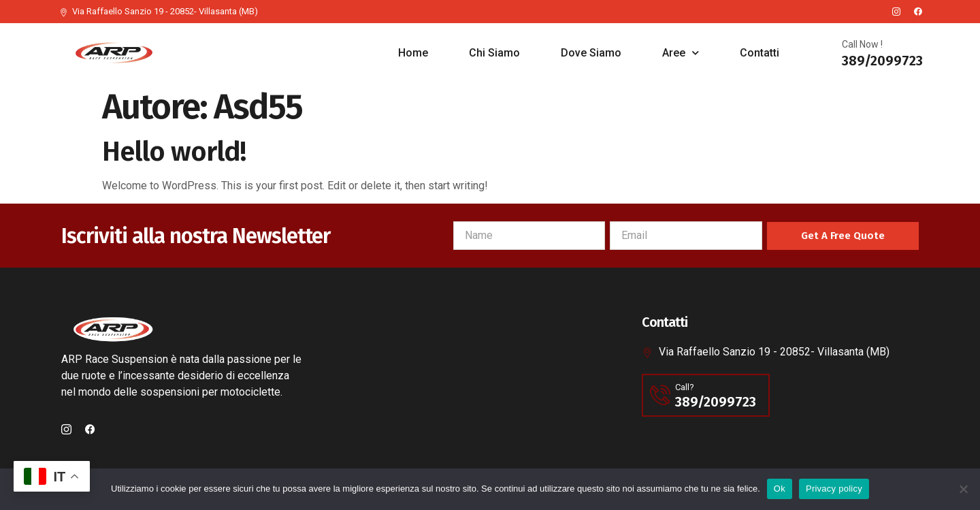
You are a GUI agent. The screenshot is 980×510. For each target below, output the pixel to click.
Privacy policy (834, 489)
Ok (780, 489)
